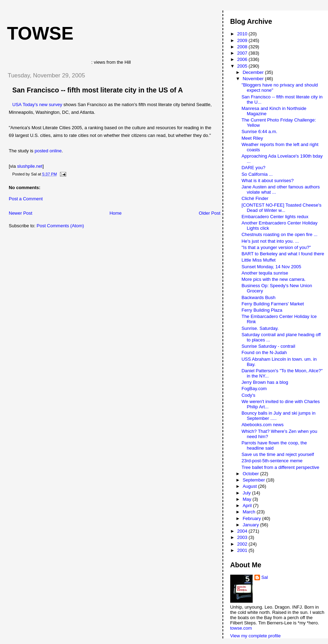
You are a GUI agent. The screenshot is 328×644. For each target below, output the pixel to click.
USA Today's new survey (37, 105)
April (248, 505)
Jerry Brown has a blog (265, 382)
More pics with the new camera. (274, 279)
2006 (243, 59)
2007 (243, 53)
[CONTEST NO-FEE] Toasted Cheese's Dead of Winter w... (281, 208)
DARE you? (253, 168)
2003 (243, 537)
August (250, 486)
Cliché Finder (255, 198)
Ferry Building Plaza (262, 310)
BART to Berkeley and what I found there (283, 254)
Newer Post (20, 213)
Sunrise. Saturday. (260, 328)
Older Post (209, 213)
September (254, 480)
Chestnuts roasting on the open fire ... (279, 234)
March (250, 512)
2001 (243, 550)
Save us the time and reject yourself (278, 454)
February (252, 518)
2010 (243, 34)
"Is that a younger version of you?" (276, 247)
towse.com (241, 628)
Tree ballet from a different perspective (280, 467)
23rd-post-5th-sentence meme (272, 461)
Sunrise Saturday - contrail (268, 346)
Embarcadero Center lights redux (275, 217)
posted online (48, 151)
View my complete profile (255, 636)
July (247, 493)
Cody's (248, 395)
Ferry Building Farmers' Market (273, 304)
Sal (265, 577)
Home (115, 213)
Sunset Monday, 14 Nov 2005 (271, 267)
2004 (243, 531)
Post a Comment (26, 199)
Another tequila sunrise (265, 273)
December (254, 72)
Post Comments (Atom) (60, 226)
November (254, 79)
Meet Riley (252, 138)
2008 (243, 47)
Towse (40, 33)
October (251, 474)
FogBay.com (254, 389)
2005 (243, 66)
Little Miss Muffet (258, 260)
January (251, 525)
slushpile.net (30, 166)
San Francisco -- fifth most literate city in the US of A (98, 90)
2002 (243, 544)
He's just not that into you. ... (270, 241)
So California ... (257, 174)
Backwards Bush (258, 297)
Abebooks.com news (262, 425)
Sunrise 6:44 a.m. (259, 131)
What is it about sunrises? (268, 181)
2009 (243, 40)
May (247, 499)
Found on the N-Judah (264, 352)
